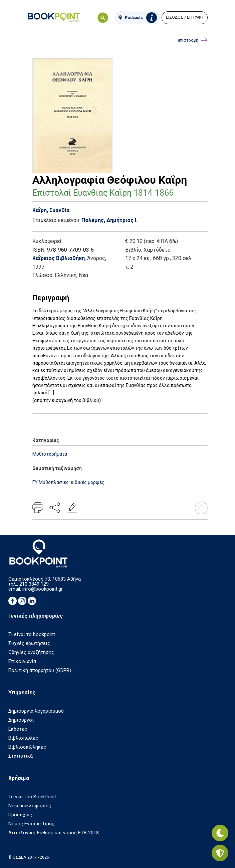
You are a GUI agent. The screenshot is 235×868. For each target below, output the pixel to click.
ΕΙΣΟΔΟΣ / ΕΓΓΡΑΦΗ (185, 17)
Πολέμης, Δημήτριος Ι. (109, 220)
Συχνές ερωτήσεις (29, 643)
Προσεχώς (20, 815)
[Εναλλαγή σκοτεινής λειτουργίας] (220, 833)
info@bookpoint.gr (43, 589)
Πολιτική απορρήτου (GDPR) (40, 670)
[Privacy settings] (220, 853)
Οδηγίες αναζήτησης (31, 652)
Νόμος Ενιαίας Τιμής (31, 824)
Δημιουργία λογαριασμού (36, 711)
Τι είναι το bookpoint (32, 634)
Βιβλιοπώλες (23, 738)
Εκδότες (18, 729)
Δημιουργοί (21, 720)
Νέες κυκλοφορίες (30, 806)
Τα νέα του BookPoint (32, 797)
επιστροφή (193, 40)
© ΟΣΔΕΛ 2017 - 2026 (29, 857)
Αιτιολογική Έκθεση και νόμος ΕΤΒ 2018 (54, 833)
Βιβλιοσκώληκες (27, 747)
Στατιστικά (21, 756)
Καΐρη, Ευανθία (51, 210)
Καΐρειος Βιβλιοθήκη (59, 258)
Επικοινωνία (22, 661)
